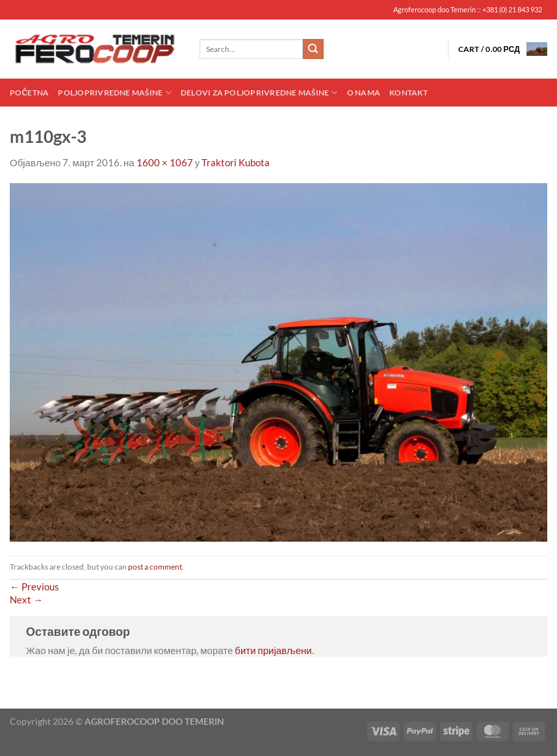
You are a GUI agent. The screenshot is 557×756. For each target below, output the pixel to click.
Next (26, 599)
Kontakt (408, 93)
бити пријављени (273, 650)
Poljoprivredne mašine (114, 93)
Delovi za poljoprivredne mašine (259, 93)
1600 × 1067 (165, 162)
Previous (34, 586)
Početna (29, 93)
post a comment (155, 567)
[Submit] (313, 49)
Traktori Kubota (236, 162)
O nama (364, 93)
